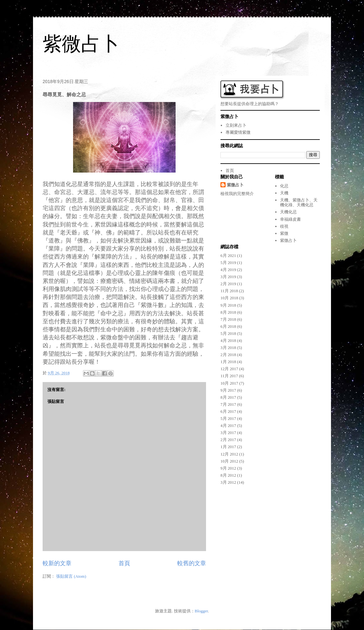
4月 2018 (228, 341)
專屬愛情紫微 (238, 132)
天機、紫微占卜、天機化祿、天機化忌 (299, 203)
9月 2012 (228, 468)
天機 (284, 193)
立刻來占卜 (236, 125)
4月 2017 (228, 426)
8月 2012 (228, 475)
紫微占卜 (81, 44)
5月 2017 (228, 418)
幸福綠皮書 (290, 219)
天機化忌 (288, 212)
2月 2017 (228, 440)
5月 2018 (228, 333)
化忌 (284, 186)
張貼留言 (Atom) (71, 576)
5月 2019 (228, 263)
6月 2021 (228, 255)
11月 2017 (229, 376)
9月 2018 (228, 305)
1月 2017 (228, 447)
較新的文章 (57, 563)
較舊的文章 (192, 563)
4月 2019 (228, 270)
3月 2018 (228, 348)
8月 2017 (228, 397)
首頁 (124, 563)
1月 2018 (228, 362)
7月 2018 (228, 319)
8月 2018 (228, 312)
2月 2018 (228, 355)
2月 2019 (228, 284)
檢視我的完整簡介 (237, 194)
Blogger (201, 611)
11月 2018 (229, 291)
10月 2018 (229, 298)
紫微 (284, 233)
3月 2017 (228, 433)
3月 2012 (228, 482)
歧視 (284, 226)
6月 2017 (228, 411)
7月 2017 (228, 404)
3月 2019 (228, 277)
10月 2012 (229, 461)
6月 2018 (228, 326)
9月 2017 (228, 390)
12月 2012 (229, 454)
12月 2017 (229, 369)
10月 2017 (229, 383)
